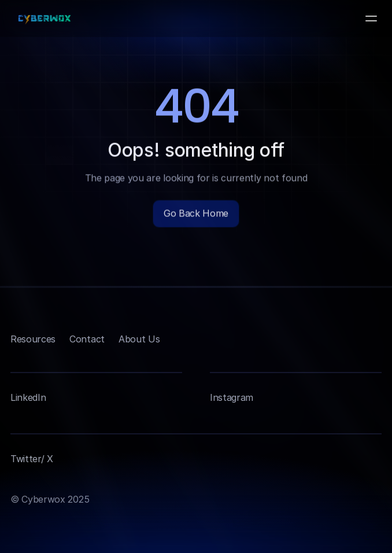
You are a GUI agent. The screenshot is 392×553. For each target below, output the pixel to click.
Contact (87, 339)
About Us (139, 339)
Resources (33, 339)
